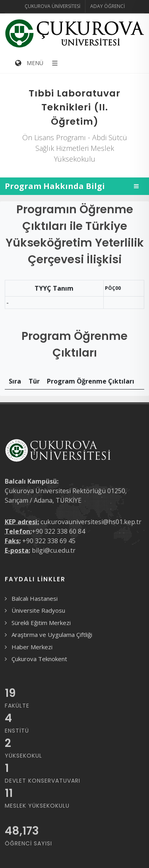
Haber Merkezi (32, 647)
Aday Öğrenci (107, 6)
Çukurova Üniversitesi (52, 6)
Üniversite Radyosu (38, 610)
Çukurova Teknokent (39, 659)
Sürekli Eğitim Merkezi (41, 623)
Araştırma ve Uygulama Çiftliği (52, 635)
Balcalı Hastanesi (35, 598)
